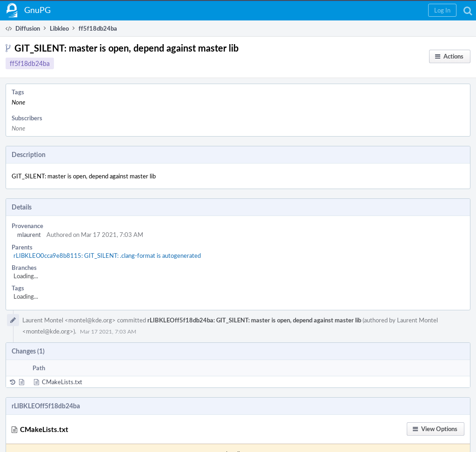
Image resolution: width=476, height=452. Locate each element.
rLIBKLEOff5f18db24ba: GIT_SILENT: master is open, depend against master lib (254, 320)
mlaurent (29, 235)
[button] (442, 10)
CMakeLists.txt (62, 382)
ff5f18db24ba (30, 63)
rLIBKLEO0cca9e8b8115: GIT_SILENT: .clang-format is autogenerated (107, 255)
